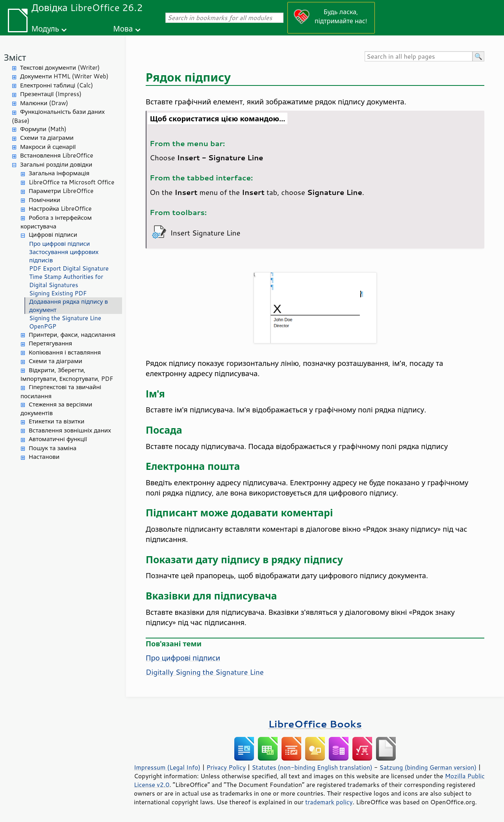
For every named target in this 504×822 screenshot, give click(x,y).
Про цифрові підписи (59, 244)
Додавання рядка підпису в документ (69, 306)
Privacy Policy (226, 767)
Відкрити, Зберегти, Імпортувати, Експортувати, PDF (67, 375)
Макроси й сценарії (48, 147)
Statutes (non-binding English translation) (312, 767)
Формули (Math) (43, 129)
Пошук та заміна (53, 448)
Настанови (44, 457)
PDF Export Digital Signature (69, 268)
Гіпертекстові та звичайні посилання (61, 392)
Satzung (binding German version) (428, 767)
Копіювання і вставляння (65, 352)
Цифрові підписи (53, 235)
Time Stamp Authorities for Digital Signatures (66, 281)
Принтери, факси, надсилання (72, 335)
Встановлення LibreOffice (57, 155)
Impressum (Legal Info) (167, 767)
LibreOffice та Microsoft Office (71, 182)
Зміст (15, 57)
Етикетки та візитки (57, 421)
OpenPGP (43, 326)
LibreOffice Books (315, 724)
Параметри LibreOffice (61, 191)
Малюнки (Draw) (44, 103)
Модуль (45, 29)
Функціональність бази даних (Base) (58, 116)
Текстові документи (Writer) (60, 68)
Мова (123, 29)
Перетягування (50, 343)
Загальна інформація (59, 173)
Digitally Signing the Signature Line (205, 672)
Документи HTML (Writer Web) (64, 76)
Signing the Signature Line (65, 318)
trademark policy (329, 802)
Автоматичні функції (58, 439)
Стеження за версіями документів (56, 409)
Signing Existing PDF (58, 293)
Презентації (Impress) (51, 94)
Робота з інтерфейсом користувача (56, 222)
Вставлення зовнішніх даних (70, 430)
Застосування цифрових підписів (64, 256)
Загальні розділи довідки (56, 164)
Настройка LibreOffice (60, 209)
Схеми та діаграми (47, 138)
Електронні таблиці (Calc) (57, 85)
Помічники (44, 200)
